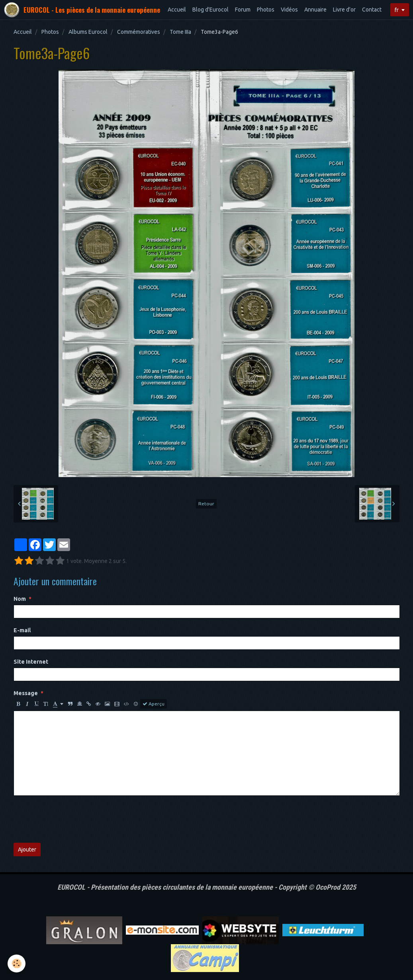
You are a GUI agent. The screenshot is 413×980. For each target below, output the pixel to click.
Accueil (177, 10)
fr (397, 10)
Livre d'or (344, 10)
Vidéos (289, 10)
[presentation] (74, 819)
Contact (372, 10)
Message (26, 693)
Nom (20, 599)
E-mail (22, 630)
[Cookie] (17, 963)
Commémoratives (139, 32)
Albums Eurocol (88, 32)
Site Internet (31, 662)
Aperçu (154, 704)
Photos (266, 10)
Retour (206, 504)
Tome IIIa (180, 32)
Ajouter (27, 849)
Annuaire (315, 10)
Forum (243, 10)
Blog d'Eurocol (210, 10)
